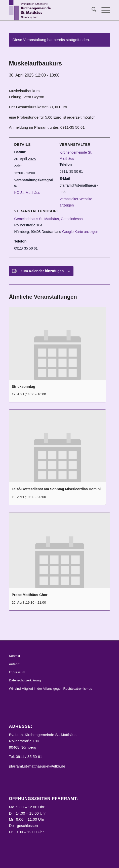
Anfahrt (14, 664)
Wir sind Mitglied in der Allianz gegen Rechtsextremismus (50, 689)
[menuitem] (91, 10)
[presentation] (57, 343)
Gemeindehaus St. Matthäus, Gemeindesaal (49, 219)
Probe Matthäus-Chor (29, 595)
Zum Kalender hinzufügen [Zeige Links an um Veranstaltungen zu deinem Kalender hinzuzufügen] (42, 271)
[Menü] (103, 10)
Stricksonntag (23, 387)
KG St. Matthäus (27, 193)
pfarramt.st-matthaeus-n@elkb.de (37, 766)
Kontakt (14, 656)
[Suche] (91, 10)
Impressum (17, 672)
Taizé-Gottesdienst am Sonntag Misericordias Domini (56, 489)
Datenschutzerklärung (25, 680)
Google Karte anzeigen (80, 232)
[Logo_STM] (49, 10)
